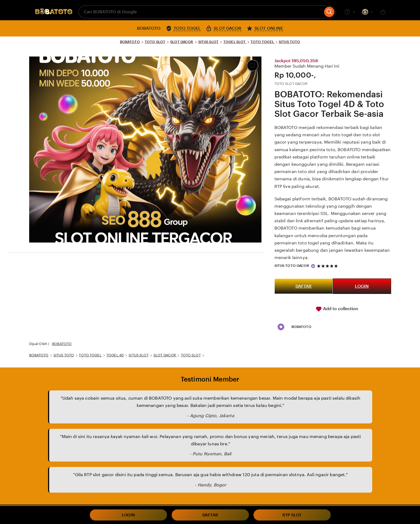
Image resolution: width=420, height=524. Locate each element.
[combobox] (201, 12)
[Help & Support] (350, 12)
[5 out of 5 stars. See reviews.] (328, 266)
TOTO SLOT (155, 42)
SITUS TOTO (289, 42)
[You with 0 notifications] (368, 12)
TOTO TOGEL (263, 42)
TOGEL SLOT (235, 42)
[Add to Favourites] (253, 65)
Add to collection (337, 309)
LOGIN (362, 286)
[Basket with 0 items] (383, 12)
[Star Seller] (313, 266)
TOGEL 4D (115, 355)
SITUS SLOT (208, 42)
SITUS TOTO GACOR (292, 266)
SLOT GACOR (182, 42)
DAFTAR (304, 286)
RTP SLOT (292, 515)
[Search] (329, 12)
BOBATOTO (130, 42)
